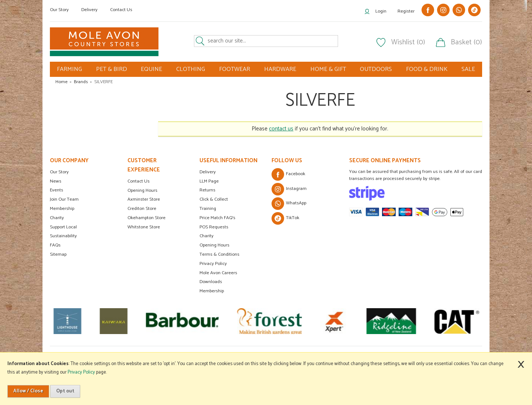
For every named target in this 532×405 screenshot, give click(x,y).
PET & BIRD (112, 69)
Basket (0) (466, 42)
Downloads (211, 282)
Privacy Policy (213, 264)
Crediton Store (142, 209)
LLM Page (209, 181)
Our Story (59, 10)
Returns (207, 190)
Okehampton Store (146, 218)
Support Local (63, 227)
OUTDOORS (376, 69)
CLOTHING (191, 69)
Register (406, 11)
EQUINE (151, 69)
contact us (281, 129)
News (56, 181)
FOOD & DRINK (427, 69)
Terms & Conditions (219, 254)
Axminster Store (144, 199)
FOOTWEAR (235, 69)
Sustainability (63, 236)
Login (381, 11)
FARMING (69, 69)
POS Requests (214, 227)
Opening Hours (142, 190)
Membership (62, 209)
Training (208, 209)
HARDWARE (280, 69)
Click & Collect (214, 199)
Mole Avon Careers (218, 273)
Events (57, 190)
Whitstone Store (144, 227)
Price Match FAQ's (217, 218)
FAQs (55, 245)
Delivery (89, 10)
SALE (468, 69)
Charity (57, 218)
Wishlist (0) (408, 42)
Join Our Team (64, 199)
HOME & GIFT (328, 69)
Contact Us (121, 10)
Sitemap (58, 254)
